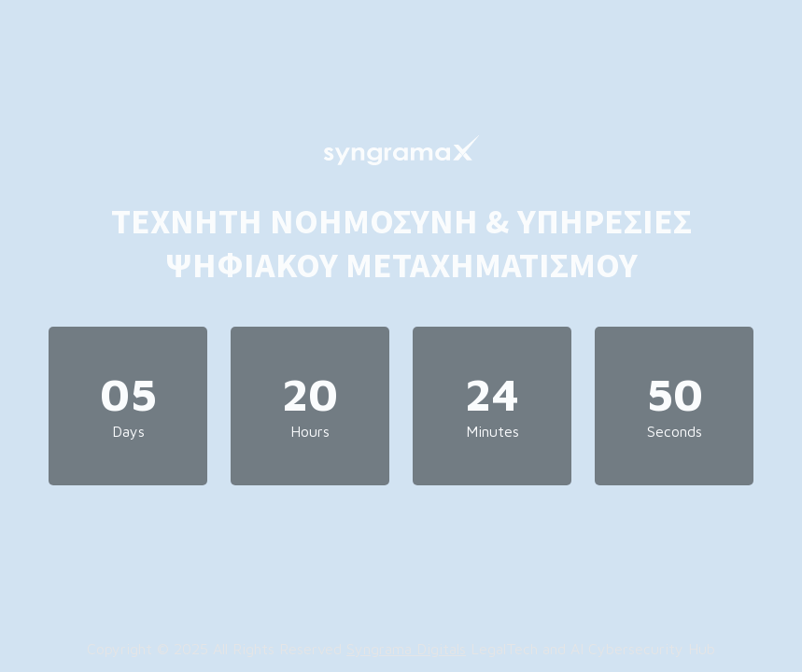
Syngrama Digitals (406, 649)
